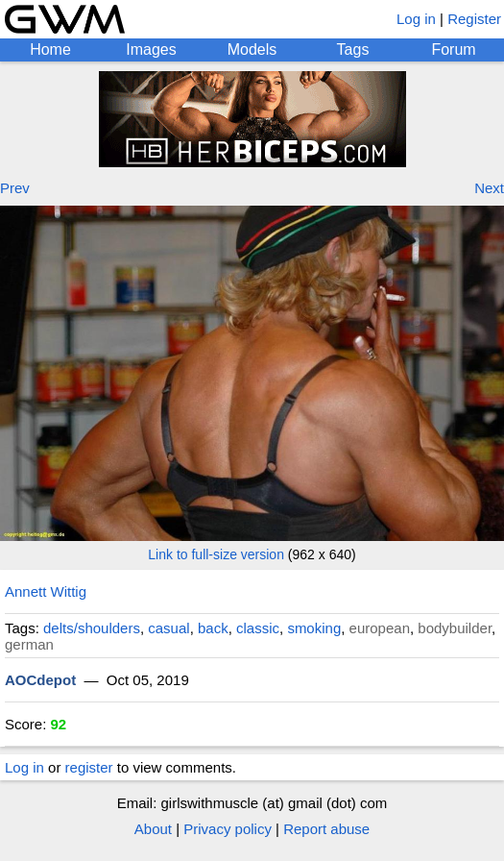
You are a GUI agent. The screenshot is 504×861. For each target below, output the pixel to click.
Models (252, 49)
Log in (416, 19)
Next (489, 188)
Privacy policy (228, 829)
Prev (15, 188)
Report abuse (326, 829)
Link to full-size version (216, 554)
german (29, 644)
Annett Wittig (46, 591)
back (213, 628)
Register (474, 19)
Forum (453, 49)
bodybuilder (455, 628)
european (380, 628)
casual (168, 628)
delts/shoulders (92, 628)
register (89, 767)
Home (50, 49)
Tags (353, 49)
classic (258, 628)
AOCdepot (40, 680)
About (153, 829)
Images (151, 49)
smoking (314, 628)
